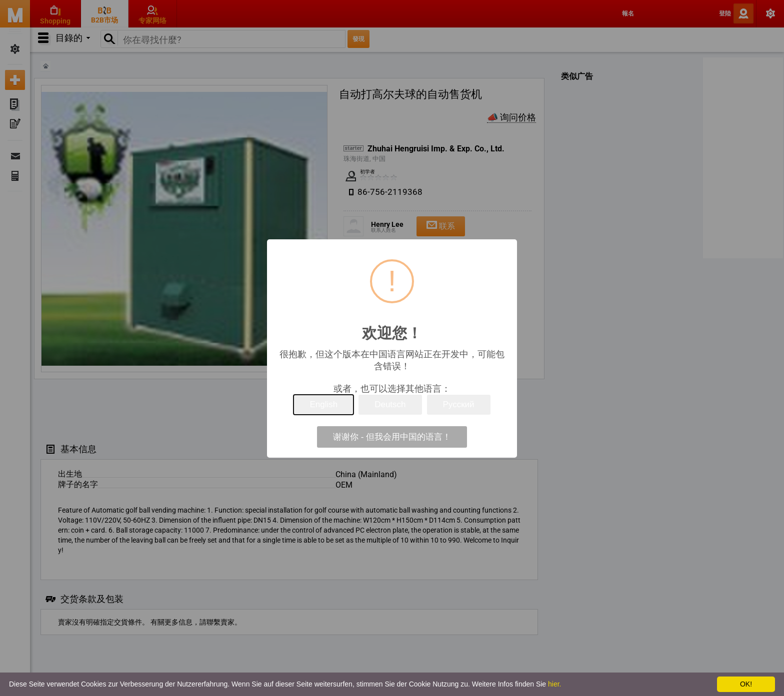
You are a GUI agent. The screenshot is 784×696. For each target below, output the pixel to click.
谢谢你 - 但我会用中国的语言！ (392, 437)
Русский (459, 404)
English (323, 404)
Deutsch (390, 404)
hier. (554, 684)
